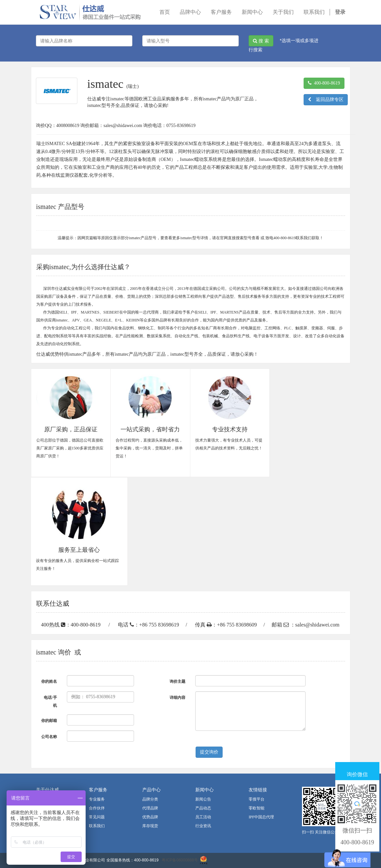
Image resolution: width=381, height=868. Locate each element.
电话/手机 (50, 702)
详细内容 (177, 698)
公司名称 (49, 737)
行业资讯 (203, 826)
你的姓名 (49, 681)
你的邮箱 (49, 721)
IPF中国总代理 (261, 817)
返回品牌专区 (326, 100)
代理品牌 (150, 808)
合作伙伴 (97, 808)
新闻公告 (203, 799)
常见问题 (97, 817)
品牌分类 (150, 799)
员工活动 (203, 817)
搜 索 (261, 41)
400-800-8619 (324, 83)
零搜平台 (257, 799)
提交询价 (209, 752)
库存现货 (150, 826)
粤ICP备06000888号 (180, 860)
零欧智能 (257, 808)
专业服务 (97, 799)
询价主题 (177, 681)
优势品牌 (150, 817)
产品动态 (203, 808)
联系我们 (97, 826)
